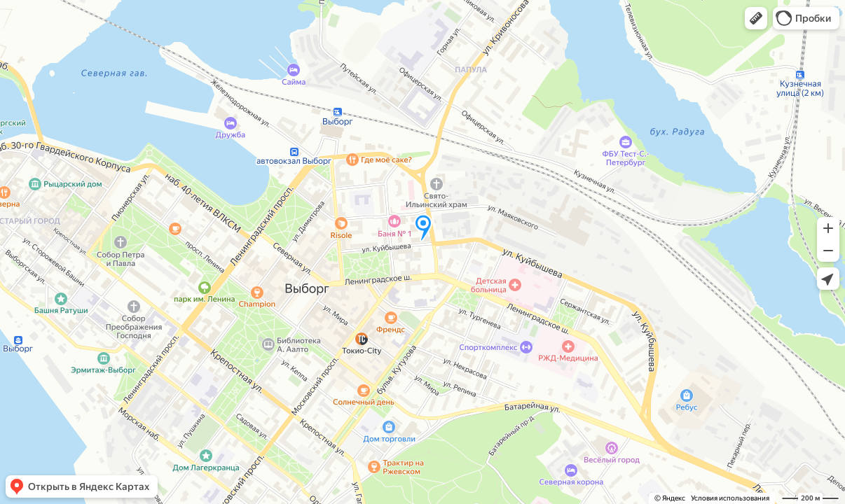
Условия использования (730, 498)
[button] (756, 18)
